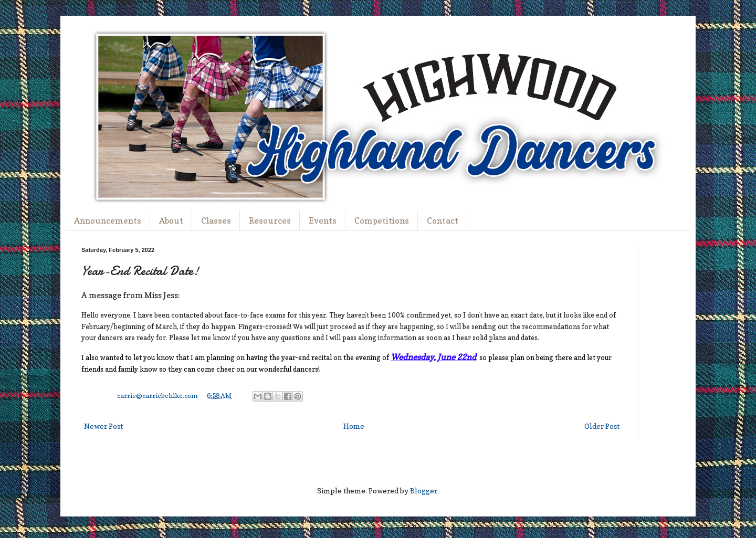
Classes (216, 220)
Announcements (108, 220)
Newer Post (103, 426)
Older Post (602, 426)
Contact (443, 220)
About (171, 220)
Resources (270, 220)
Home (354, 426)
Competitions (382, 220)
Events (323, 220)
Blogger (424, 490)
